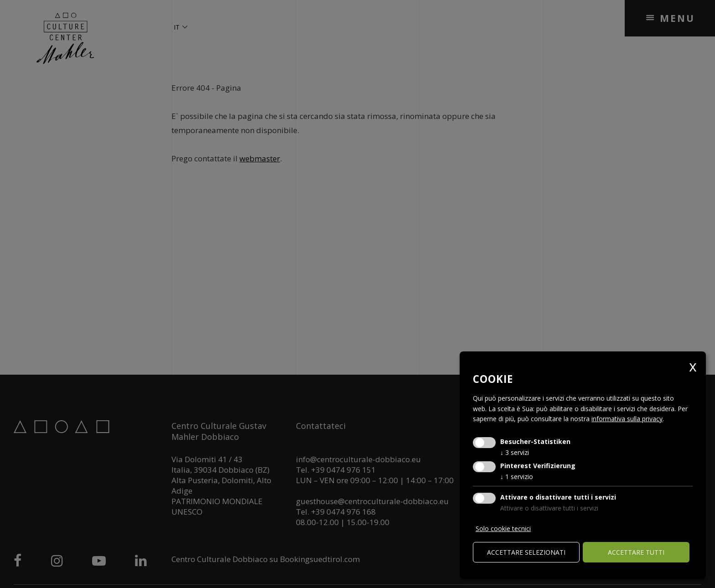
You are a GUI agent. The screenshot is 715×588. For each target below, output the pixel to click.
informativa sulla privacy (627, 419)
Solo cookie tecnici (503, 529)
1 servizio (517, 477)
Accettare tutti (636, 552)
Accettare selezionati (526, 552)
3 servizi (515, 452)
